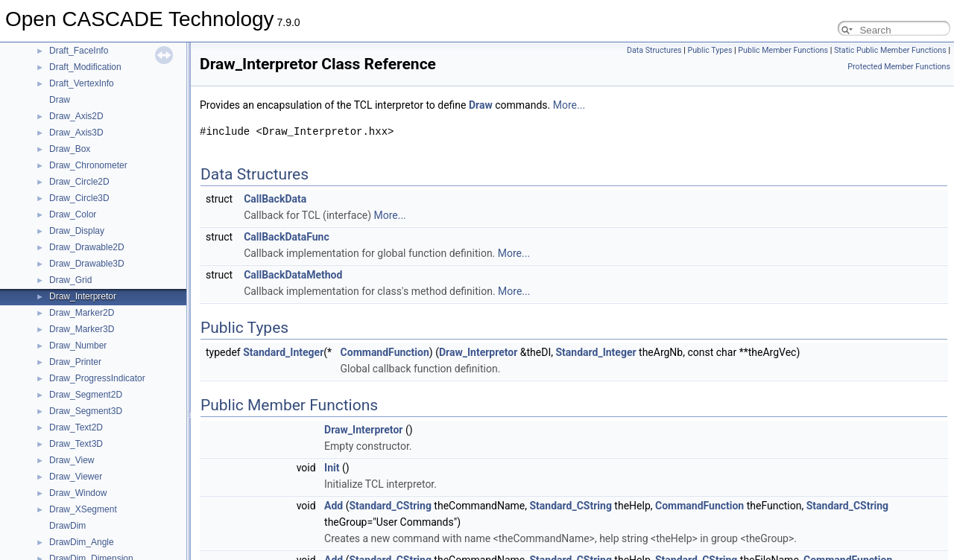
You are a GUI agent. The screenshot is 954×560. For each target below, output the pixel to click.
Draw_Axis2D (76, 116)
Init (332, 468)
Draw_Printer (75, 362)
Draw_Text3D (76, 444)
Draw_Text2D (76, 427)
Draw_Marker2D (82, 313)
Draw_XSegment (83, 509)
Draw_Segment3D (86, 411)
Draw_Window (78, 493)
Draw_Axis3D (76, 133)
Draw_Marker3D (82, 329)
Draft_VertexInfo (82, 83)
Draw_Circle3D (79, 198)
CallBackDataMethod (293, 275)
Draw (60, 100)
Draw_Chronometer (88, 165)
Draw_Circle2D (79, 182)
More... (569, 105)
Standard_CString (391, 506)
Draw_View (72, 460)
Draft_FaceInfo (79, 51)
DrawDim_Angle (82, 542)
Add (334, 506)
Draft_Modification (85, 67)
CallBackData (275, 199)
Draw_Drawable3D (87, 264)
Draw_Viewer (76, 477)
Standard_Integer (283, 352)
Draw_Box (70, 149)
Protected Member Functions (899, 67)
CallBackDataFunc (287, 237)
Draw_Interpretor (83, 296)
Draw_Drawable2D (87, 247)
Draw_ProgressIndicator (97, 378)
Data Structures (654, 50)
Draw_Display (77, 231)
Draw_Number (78, 346)
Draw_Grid (70, 280)
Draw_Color (73, 214)
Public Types (710, 50)
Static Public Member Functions (890, 50)
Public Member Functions (783, 50)
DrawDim (67, 526)
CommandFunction (385, 352)
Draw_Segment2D (86, 395)
